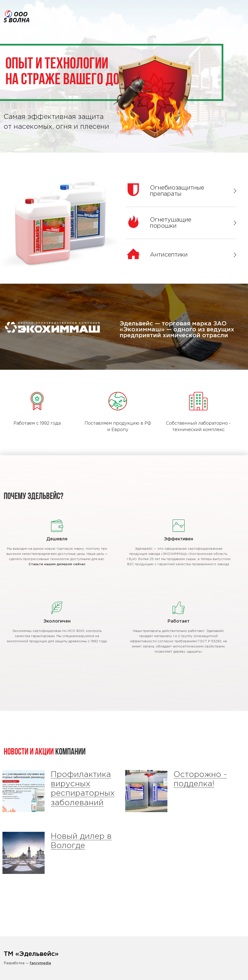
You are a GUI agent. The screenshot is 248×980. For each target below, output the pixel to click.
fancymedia (40, 963)
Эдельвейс (17, 16)
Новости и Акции (29, 752)
